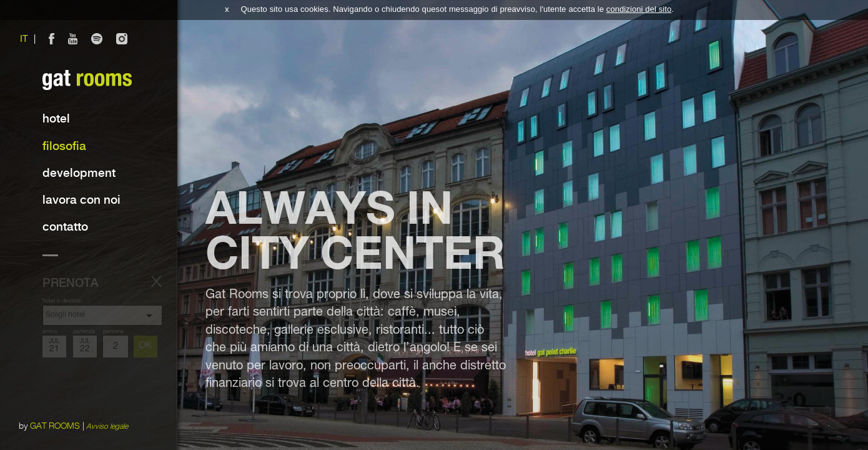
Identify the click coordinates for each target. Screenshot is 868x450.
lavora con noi (81, 200)
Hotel (56, 119)
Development (79, 173)
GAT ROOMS (55, 426)
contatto (65, 227)
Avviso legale (107, 426)
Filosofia (64, 147)
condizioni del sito (639, 9)
